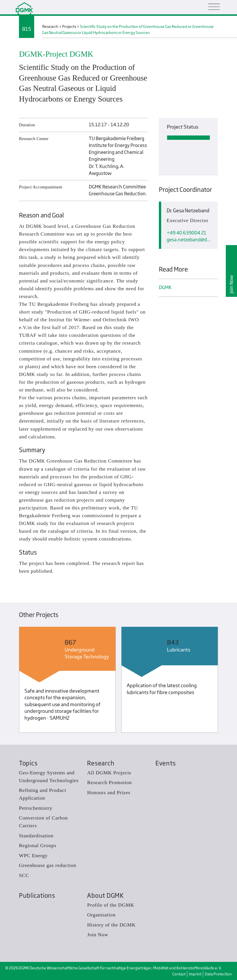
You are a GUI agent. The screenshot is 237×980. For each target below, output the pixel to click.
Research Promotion (109, 782)
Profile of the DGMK (111, 905)
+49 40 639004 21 (186, 233)
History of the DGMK (111, 925)
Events (165, 763)
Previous (9, 681)
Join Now (231, 284)
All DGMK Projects (109, 773)
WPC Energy (33, 855)
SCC (24, 875)
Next (228, 681)
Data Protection (218, 974)
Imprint (195, 974)
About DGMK (105, 895)
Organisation (101, 915)
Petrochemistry (36, 808)
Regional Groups (38, 845)
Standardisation (36, 836)
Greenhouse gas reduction (48, 865)
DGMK (165, 287)
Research (101, 763)
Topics (28, 763)
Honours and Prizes (109, 792)
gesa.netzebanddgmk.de (190, 240)
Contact (179, 974)
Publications (37, 895)
